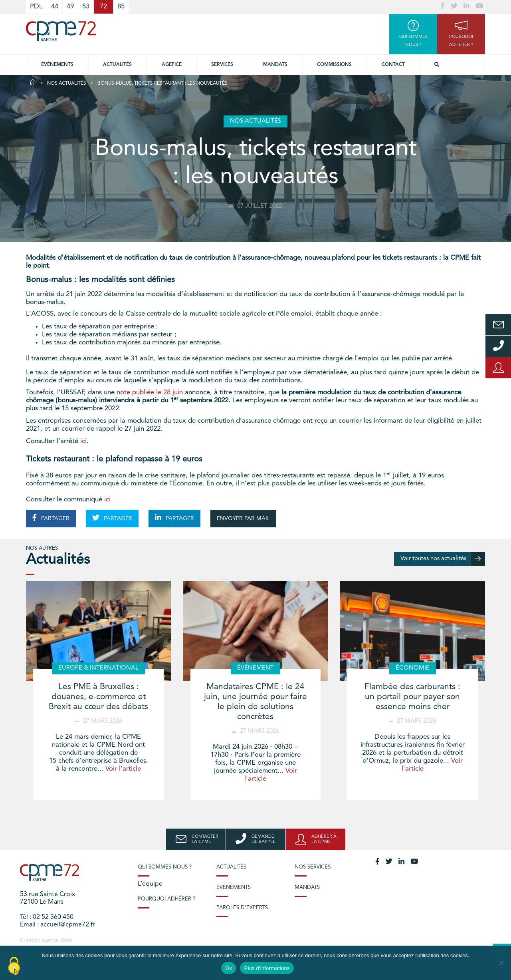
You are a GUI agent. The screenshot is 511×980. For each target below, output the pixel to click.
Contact (393, 65)
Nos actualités (67, 83)
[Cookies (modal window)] (14, 966)
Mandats (275, 65)
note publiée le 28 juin (150, 393)
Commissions (334, 65)
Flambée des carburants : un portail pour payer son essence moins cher (412, 697)
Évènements (57, 65)
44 (55, 7)
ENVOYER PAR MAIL (243, 519)
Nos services (313, 867)
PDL (36, 7)
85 (121, 7)
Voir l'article (123, 769)
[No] (501, 963)
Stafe (66, 940)
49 (70, 7)
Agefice (172, 65)
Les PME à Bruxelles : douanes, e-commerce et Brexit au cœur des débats (98, 697)
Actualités (117, 65)
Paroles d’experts (242, 908)
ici (83, 441)
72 (103, 7)
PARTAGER (51, 518)
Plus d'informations (267, 968)
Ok (229, 968)
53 (86, 7)
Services (222, 65)
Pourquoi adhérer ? (166, 899)
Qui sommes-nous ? (165, 867)
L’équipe (150, 884)
